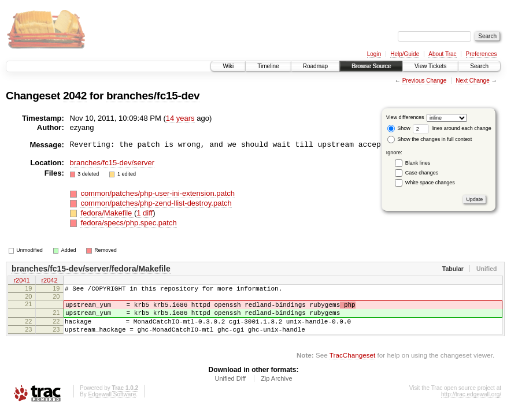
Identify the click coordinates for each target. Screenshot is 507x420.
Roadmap (315, 66)
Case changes (422, 173)
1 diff (145, 213)
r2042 (49, 281)
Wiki (228, 66)
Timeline (268, 66)
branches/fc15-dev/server (112, 163)
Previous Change (425, 81)
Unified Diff (230, 389)
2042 (75, 96)
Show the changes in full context (430, 139)
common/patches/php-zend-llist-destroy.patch (156, 203)
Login (374, 54)
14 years (180, 118)
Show (399, 128)
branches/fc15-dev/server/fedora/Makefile (91, 269)
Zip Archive (276, 389)
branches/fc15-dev (153, 96)
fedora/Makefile (107, 213)
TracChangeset (352, 365)
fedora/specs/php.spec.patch (128, 223)
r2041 (21, 281)
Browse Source (371, 66)
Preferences (482, 54)
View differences (405, 117)
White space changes (430, 183)
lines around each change (452, 128)
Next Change (472, 81)
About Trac (442, 54)
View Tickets (430, 66)
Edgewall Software (112, 405)
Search (479, 66)
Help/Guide (405, 54)
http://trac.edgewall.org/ (471, 405)
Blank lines (418, 163)
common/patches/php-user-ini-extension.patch (158, 193)
